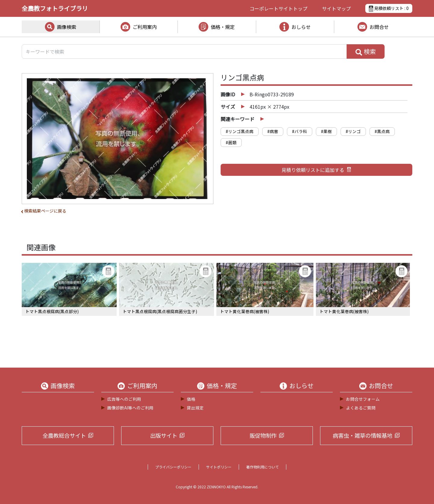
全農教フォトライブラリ (55, 8)
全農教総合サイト (64, 435)
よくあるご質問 (361, 408)
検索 (366, 51)
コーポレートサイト (278, 8)
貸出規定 (195, 408)
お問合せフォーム (363, 399)
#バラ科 (300, 131)
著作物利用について (263, 467)
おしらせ (301, 27)
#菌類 (231, 142)
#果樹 (326, 131)
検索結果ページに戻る (45, 211)
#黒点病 (382, 131)
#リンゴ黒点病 (240, 131)
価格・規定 (223, 27)
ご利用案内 (145, 27)
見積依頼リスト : (389, 8)
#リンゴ (353, 131)
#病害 (273, 131)
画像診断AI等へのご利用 (130, 408)
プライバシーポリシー (173, 467)
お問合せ (379, 27)
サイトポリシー (219, 467)
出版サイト (164, 435)
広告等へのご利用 (124, 399)
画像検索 (67, 27)
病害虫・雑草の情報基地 (363, 435)
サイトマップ (336, 8)
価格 (191, 399)
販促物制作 (263, 435)
